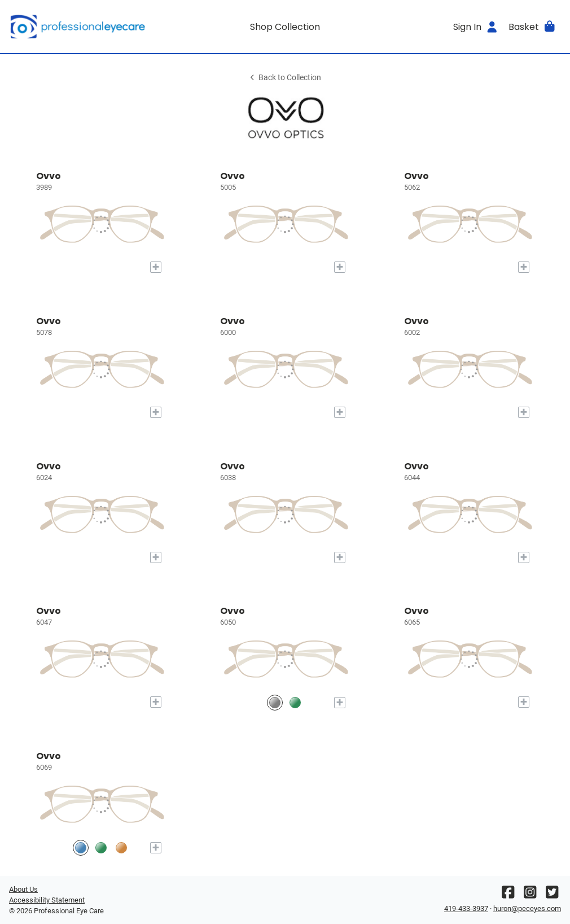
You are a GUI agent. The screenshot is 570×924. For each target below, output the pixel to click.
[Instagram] (530, 895)
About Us (23, 889)
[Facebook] (508, 895)
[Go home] (78, 27)
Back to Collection (285, 78)
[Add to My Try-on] (156, 267)
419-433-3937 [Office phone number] (466, 908)
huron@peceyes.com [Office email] (527, 908)
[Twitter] (552, 895)
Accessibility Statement (47, 900)
